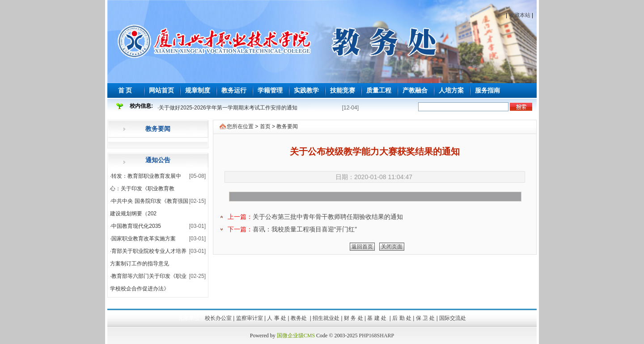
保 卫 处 (426, 318)
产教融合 (415, 90)
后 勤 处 (402, 318)
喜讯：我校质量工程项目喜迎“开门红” (305, 229)
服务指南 (487, 90)
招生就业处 (326, 318)
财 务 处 (354, 318)
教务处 (299, 318)
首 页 (125, 90)
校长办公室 (218, 318)
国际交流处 (453, 318)
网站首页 (161, 90)
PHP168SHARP (377, 336)
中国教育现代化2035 (136, 226)
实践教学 (306, 90)
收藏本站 (520, 15)
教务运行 (234, 90)
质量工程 (379, 90)
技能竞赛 (343, 90)
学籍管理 (270, 90)
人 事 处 (277, 318)
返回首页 (362, 247)
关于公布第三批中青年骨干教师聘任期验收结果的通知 (328, 217)
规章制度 (198, 90)
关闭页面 (392, 247)
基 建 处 (377, 318)
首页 (265, 126)
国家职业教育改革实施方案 (144, 239)
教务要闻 (158, 129)
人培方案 (451, 90)
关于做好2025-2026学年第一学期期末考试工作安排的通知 (228, 108)
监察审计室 (250, 318)
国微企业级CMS (296, 336)
